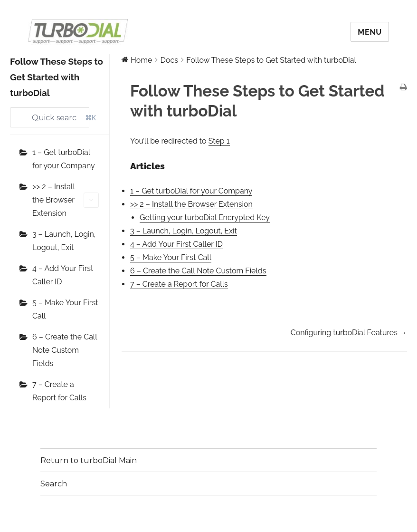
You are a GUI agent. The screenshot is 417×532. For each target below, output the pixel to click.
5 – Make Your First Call (65, 309)
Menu (370, 32)
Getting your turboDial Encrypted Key (205, 218)
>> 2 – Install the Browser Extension (66, 200)
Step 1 (219, 141)
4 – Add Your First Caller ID (63, 275)
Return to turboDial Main (89, 460)
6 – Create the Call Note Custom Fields (65, 350)
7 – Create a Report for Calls (59, 391)
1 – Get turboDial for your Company (64, 159)
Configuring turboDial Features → (349, 333)
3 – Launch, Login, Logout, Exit (64, 241)
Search (54, 484)
